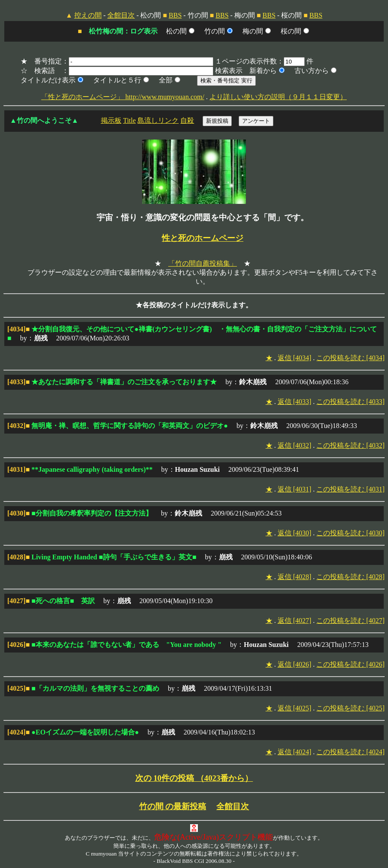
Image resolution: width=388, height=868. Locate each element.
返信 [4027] (295, 621)
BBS (175, 15)
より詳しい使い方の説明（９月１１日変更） (278, 97)
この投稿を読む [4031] (350, 489)
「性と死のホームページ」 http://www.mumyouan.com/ (123, 97)
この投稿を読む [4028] (350, 577)
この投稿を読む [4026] (350, 664)
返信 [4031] (295, 489)
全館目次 (121, 15)
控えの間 (88, 15)
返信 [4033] (295, 402)
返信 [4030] (295, 533)
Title (130, 120)
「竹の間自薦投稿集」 (203, 263)
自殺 (187, 120)
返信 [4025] (295, 708)
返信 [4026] (295, 664)
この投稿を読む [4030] (350, 533)
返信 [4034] (295, 358)
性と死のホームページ (203, 238)
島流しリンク (158, 120)
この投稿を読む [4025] (350, 708)
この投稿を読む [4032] (350, 445)
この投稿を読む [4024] (350, 752)
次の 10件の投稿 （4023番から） (194, 778)
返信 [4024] (295, 752)
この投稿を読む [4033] (350, 402)
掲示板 (111, 120)
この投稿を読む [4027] (350, 621)
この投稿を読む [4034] (350, 358)
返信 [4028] (295, 577)
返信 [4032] (295, 445)
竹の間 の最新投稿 (173, 806)
